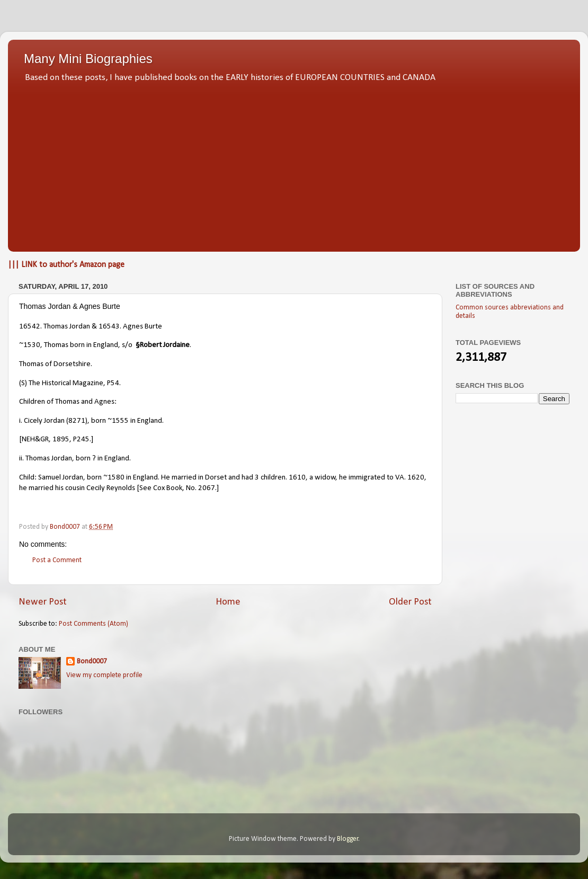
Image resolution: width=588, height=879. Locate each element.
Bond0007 (92, 662)
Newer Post (43, 602)
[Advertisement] (294, 164)
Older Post (410, 602)
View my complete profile (104, 675)
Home (228, 602)
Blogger (348, 839)
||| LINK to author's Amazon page (66, 265)
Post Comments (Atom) (93, 624)
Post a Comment (57, 560)
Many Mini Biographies (88, 59)
